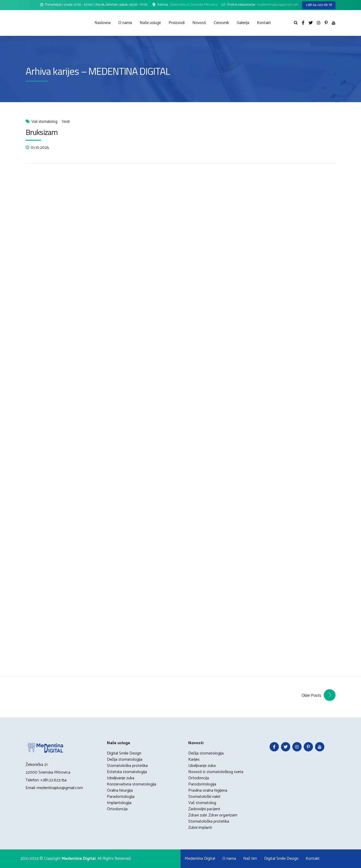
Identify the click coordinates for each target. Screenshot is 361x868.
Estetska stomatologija (127, 772)
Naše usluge (150, 23)
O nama (125, 23)
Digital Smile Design (124, 753)
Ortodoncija (117, 809)
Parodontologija (202, 784)
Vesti (66, 122)
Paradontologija (121, 797)
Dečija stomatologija (125, 760)
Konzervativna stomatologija (132, 784)
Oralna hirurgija (120, 790)
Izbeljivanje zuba (121, 778)
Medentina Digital (200, 859)
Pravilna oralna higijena (208, 790)
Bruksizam (42, 132)
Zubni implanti (200, 828)
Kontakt (264, 23)
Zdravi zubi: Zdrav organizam (213, 815)
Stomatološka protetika (127, 766)
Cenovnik (221, 23)
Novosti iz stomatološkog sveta (216, 772)
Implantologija (119, 803)
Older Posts (311, 695)
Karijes (194, 760)
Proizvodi (177, 23)
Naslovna (103, 23)
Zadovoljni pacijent (204, 809)
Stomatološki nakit (204, 797)
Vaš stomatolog (44, 122)
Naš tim (250, 859)
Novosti (199, 23)
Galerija (243, 23)
